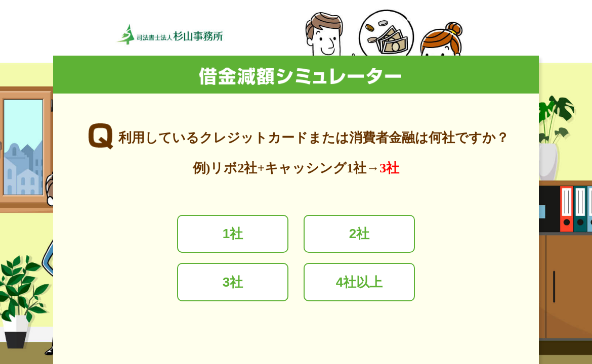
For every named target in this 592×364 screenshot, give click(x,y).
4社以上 (359, 282)
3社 (233, 282)
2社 (359, 234)
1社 (233, 234)
